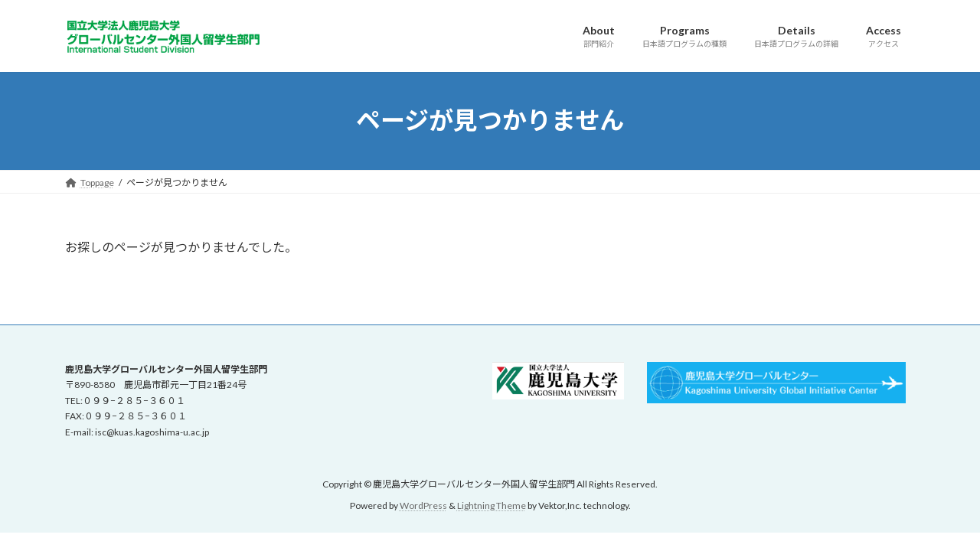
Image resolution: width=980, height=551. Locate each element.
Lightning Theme (492, 505)
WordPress (423, 505)
